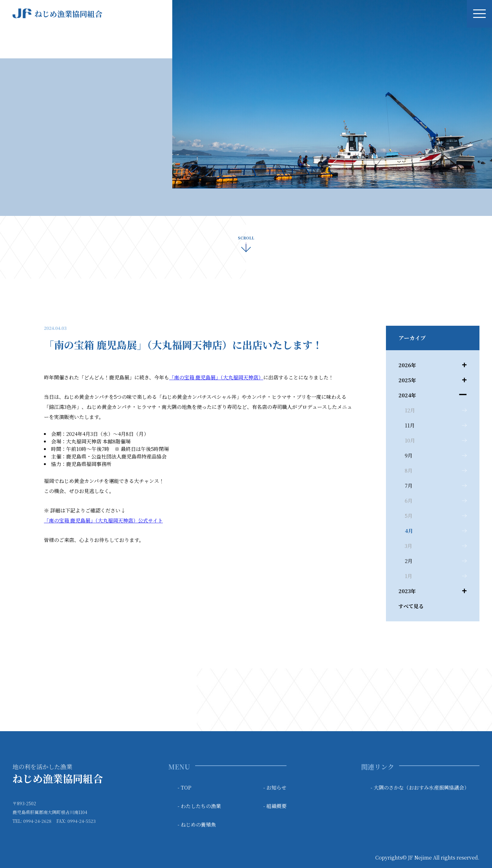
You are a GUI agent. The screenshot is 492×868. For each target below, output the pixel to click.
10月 (410, 440)
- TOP (184, 788)
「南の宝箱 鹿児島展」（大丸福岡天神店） (216, 377)
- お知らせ (275, 788)
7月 (409, 486)
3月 (409, 546)
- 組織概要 (275, 806)
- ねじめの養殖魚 (197, 825)
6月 (409, 501)
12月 (410, 410)
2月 (409, 561)
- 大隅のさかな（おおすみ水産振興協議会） (420, 788)
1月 (409, 576)
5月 (409, 516)
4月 (409, 531)
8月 (409, 471)
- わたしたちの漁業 (199, 806)
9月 (409, 455)
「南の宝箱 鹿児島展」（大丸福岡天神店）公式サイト (103, 520)
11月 (410, 425)
